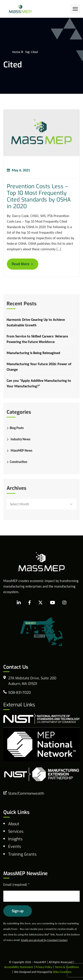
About (14, 824)
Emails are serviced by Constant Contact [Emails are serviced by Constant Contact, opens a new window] (44, 940)
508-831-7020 (19, 693)
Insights (15, 839)
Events (15, 847)
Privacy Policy (44, 967)
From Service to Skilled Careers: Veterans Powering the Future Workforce (37, 339)
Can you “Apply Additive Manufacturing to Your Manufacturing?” (39, 383)
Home (16, 52)
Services (16, 831)
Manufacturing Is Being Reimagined (33, 353)
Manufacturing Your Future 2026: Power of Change (39, 367)
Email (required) (16, 885)
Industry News (20, 439)
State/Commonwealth (26, 793)
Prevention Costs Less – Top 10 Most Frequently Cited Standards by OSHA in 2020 (39, 196)
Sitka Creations (62, 972)
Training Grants (22, 854)
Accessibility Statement (19, 967)
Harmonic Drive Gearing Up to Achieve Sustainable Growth (36, 322)
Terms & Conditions (67, 967)
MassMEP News (21, 451)
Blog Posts (17, 428)
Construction (18, 462)
